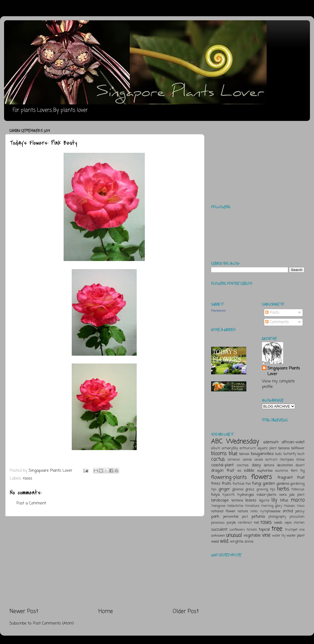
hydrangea (246, 495)
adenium (271, 442)
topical (264, 530)
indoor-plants (267, 495)
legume (264, 501)
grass (250, 489)
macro (298, 500)
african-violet (293, 442)
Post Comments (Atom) (53, 623)
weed (215, 542)
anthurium (248, 448)
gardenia (283, 484)
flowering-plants (229, 477)
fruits (226, 484)
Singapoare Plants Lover (284, 371)
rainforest (245, 523)
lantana (237, 501)
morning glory (272, 506)
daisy (256, 465)
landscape (220, 500)
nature (243, 511)
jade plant (297, 495)
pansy (300, 511)
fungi (257, 484)
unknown (218, 536)
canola (259, 460)
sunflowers (237, 530)
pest (245, 517)
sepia (288, 523)
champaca (287, 460)
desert (300, 465)
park (215, 517)
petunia (258, 517)
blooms (219, 454)
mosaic (289, 506)
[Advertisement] (104, 562)
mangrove (218, 506)
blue (233, 454)
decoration (285, 465)
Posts (272, 313)
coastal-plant (222, 465)
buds (278, 454)
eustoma (282, 471)
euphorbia (265, 471)
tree (277, 529)
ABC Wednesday (235, 442)
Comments (277, 322)
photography (277, 517)
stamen (299, 523)
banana (284, 448)
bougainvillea (262, 454)
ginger (224, 489)
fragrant (285, 478)
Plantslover (218, 311)
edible (249, 471)
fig (302, 471)
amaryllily (230, 448)
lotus (284, 500)
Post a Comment (31, 503)
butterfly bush (294, 454)
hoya (215, 495)
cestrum (271, 460)
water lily (279, 536)
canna (247, 460)
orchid (288, 511)
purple (231, 523)
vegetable (252, 536)
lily (274, 500)
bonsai (244, 454)
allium (216, 448)
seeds (278, 523)
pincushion (297, 517)
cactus (218, 459)
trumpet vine (295, 530)
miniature (252, 506)
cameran (234, 460)
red (256, 523)
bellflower (298, 448)
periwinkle (231, 517)
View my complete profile (278, 384)
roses (28, 478)
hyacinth (229, 495)
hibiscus (298, 489)
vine (266, 535)
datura (269, 465)
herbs (283, 489)
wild (224, 541)
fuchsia (238, 484)
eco (239, 471)
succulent (219, 530)
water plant (296, 536)
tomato (252, 530)
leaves (251, 500)
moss (301, 506)
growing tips (266, 490)
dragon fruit (223, 471)
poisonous (218, 523)
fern (294, 471)
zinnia (249, 542)
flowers (262, 477)
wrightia (237, 542)
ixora (283, 495)
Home (106, 611)
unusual (234, 535)
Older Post (186, 611)
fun (248, 484)
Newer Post (24, 611)
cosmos (243, 465)
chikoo (300, 460)
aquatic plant (267, 448)
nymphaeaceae (270, 511)
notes (254, 511)
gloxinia (238, 489)
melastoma (235, 506)
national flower (223, 511)
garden (269, 484)
